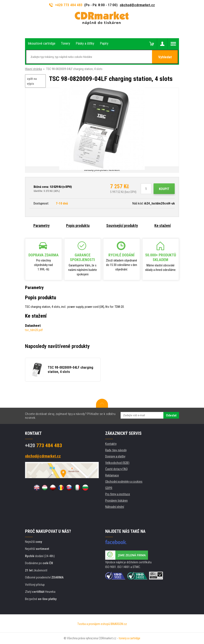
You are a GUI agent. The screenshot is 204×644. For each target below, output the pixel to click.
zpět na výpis (32, 81)
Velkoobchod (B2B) (117, 463)
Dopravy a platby (115, 456)
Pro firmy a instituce (118, 494)
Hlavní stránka (33, 69)
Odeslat (171, 415)
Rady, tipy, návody (116, 450)
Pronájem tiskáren (116, 501)
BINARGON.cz (119, 624)
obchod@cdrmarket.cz (137, 5)
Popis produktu (78, 226)
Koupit (164, 189)
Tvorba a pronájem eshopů (94, 624)
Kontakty (111, 444)
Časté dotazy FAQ (116, 469)
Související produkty (122, 226)
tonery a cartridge (129, 638)
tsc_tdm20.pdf (34, 330)
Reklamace (112, 475)
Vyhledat (165, 57)
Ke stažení (163, 226)
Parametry (41, 226)
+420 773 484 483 (66, 5)
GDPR (109, 488)
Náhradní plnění (115, 507)
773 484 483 (44, 445)
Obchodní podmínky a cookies (124, 482)
